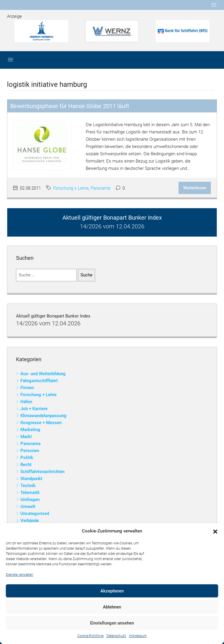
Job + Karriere (34, 409)
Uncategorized (35, 514)
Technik (28, 486)
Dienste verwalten (20, 575)
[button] (215, 531)
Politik (27, 458)
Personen (30, 451)
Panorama (100, 188)
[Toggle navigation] (214, 5)
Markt (26, 437)
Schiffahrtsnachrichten (42, 472)
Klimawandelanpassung (43, 416)
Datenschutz (116, 636)
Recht (26, 465)
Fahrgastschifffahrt (39, 381)
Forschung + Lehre (71, 188)
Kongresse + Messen (41, 423)
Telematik (30, 493)
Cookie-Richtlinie (90, 636)
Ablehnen (112, 607)
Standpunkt (31, 479)
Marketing (30, 430)
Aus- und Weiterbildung (43, 374)
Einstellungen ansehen (112, 623)
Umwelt (28, 507)
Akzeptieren (112, 591)
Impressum (138, 636)
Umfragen (30, 500)
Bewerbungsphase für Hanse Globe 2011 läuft (70, 106)
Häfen (26, 402)
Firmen (27, 388)
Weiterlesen (195, 188)
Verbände (30, 521)
